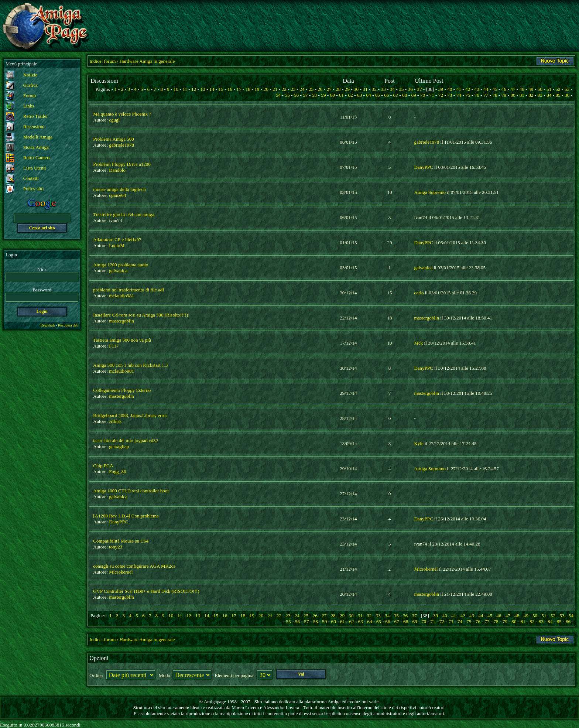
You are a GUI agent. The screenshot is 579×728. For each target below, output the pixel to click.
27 (329, 89)
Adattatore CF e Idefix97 (117, 240)
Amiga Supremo (430, 192)
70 (423, 95)
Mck (418, 343)
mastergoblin (121, 321)
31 (365, 89)
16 (230, 89)
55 (287, 95)
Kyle (419, 443)
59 (323, 95)
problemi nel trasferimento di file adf (129, 290)
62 (350, 95)
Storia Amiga (36, 147)
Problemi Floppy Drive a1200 (122, 164)
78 (495, 95)
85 (558, 95)
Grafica (30, 85)
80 (513, 95)
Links (29, 106)
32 (374, 89)
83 (540, 95)
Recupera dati (68, 325)
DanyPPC (423, 167)
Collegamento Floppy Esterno (122, 390)
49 (531, 89)
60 (333, 95)
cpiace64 (117, 195)
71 (431, 95)
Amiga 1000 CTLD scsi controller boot (131, 491)
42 (468, 89)
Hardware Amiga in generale (147, 61)
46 (504, 89)
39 (441, 89)
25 (311, 89)
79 (504, 95)
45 (495, 89)
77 (486, 95)
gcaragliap (119, 446)
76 (477, 95)
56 (296, 95)
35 (401, 89)
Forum (30, 95)
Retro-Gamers (37, 158)
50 (540, 89)
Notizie (30, 75)
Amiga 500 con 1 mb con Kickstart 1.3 (130, 365)
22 (284, 89)
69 (413, 95)
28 (338, 89)
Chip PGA (103, 466)
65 (378, 95)
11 (185, 89)
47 (513, 89)
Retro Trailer (36, 116)
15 (221, 89)
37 (419, 89)
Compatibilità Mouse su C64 (121, 541)
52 (558, 89)
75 (468, 95)
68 (405, 95)
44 (486, 89)
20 (266, 89)
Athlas (115, 421)
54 (278, 95)
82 (531, 95)
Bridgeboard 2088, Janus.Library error (130, 415)
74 (459, 95)
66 (386, 95)
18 (248, 89)
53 (567, 89)
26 (320, 89)
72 (441, 95)
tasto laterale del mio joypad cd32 (126, 440)
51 (549, 89)
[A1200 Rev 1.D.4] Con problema (126, 516)
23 (293, 89)
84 (549, 95)
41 (459, 89)
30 (356, 89)
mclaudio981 (121, 296)
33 (383, 89)
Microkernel (121, 572)
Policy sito (33, 189)
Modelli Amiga (38, 137)
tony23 (116, 547)
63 (359, 95)
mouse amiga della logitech (119, 189)
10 (176, 89)
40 (450, 89)
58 (314, 95)
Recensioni (34, 127)
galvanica (118, 271)
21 (275, 89)
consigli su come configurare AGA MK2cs (134, 566)
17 (239, 89)
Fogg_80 (117, 471)
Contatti (31, 178)
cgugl (114, 120)
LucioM (117, 245)
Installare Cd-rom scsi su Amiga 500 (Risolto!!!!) (141, 315)
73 (450, 95)
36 (410, 89)
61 (341, 95)
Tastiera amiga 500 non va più (122, 340)
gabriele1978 (121, 145)
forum (110, 61)
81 (522, 95)
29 (347, 89)
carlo (419, 293)
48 (522, 89)
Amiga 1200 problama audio (121, 265)
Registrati (48, 325)
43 (477, 89)
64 (368, 95)
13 (203, 89)
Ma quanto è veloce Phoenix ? (122, 114)
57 (305, 95)
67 (396, 95)
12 (194, 89)
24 (302, 89)
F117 (114, 346)
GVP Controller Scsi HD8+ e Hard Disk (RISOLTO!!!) (146, 591)
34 (392, 89)
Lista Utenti (35, 168)
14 (212, 89)
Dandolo (117, 170)
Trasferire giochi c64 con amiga (124, 214)
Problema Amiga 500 (114, 139)
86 (567, 95)
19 (257, 89)
